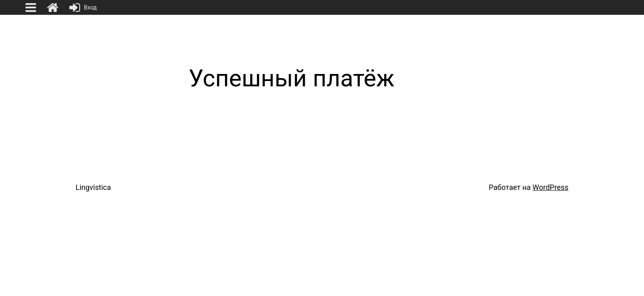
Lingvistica (93, 187)
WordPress (551, 187)
